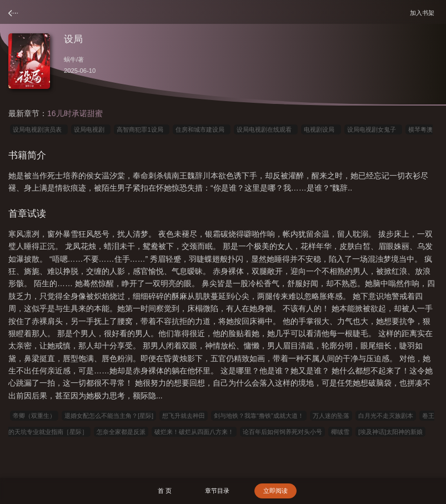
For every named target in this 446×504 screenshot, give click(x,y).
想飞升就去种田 (184, 416)
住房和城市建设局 (202, 129)
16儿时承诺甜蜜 (75, 113)
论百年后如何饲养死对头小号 (282, 432)
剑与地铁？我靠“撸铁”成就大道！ (259, 416)
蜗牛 (70, 59)
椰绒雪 (340, 432)
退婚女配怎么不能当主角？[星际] (109, 416)
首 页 (165, 491)
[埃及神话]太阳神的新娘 (390, 432)
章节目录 (217, 491)
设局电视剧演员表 (39, 129)
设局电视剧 (91, 129)
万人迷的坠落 (331, 416)
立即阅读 (275, 491)
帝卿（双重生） (34, 416)
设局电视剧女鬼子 (373, 129)
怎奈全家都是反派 (121, 432)
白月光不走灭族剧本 (386, 416)
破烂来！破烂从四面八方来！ (194, 432)
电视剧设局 (321, 129)
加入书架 (424, 13)
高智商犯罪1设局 (141, 129)
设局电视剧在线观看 (266, 129)
